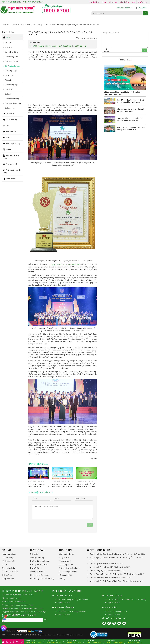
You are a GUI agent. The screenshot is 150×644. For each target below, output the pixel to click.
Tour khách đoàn (9, 554)
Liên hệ (62, 579)
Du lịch (27, 25)
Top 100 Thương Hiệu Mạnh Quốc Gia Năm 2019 (110, 578)
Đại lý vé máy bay (9, 568)
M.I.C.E (7, 137)
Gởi (90, 525)
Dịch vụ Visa (7, 575)
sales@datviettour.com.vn (16, 601)
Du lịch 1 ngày (10, 108)
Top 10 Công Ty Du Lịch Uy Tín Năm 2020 (107, 571)
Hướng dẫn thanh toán (40, 561)
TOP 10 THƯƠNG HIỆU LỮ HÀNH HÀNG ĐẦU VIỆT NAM (22, 2)
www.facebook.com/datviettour (21, 605)
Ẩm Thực (8, 43)
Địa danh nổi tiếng (11, 52)
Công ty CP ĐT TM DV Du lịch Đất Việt (64, 264)
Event (104, 2)
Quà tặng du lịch (37, 572)
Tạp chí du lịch (10, 164)
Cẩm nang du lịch (11, 71)
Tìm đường (4, 619)
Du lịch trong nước (12, 57)
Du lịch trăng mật (11, 85)
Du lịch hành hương (12, 99)
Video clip (8, 80)
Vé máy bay (113, 2)
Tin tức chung (65, 561)
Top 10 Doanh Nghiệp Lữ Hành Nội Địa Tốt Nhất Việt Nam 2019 (117, 574)
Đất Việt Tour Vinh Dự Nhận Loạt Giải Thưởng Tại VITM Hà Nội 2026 (39, 485)
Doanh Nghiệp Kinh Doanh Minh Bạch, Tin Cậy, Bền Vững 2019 (116, 581)
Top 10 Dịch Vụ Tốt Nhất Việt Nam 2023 (106, 564)
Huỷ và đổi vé (36, 568)
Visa (134, 2)
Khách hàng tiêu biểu (68, 572)
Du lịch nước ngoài (12, 61)
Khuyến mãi (9, 75)
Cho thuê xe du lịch (10, 572)
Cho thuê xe (125, 2)
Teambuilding (8, 557)
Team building (94, 2)
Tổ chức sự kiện (8, 561)
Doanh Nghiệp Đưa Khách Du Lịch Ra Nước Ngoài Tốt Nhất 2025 (117, 554)
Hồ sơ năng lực (65, 575)
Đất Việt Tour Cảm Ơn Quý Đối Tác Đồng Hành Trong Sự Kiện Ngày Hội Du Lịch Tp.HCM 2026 (62, 485)
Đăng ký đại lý (8, 579)
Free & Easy (9, 178)
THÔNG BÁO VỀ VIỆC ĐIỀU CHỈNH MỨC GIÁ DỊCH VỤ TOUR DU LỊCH (86, 485)
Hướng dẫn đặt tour (39, 565)
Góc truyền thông (11, 143)
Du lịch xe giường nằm (13, 103)
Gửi (144, 50)
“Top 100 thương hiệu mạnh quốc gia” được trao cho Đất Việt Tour (58, 46)
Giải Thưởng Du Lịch (40, 25)
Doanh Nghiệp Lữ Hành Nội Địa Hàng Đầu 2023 (110, 567)
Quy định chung (37, 557)
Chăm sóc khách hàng (11, 157)
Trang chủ (5, 25)
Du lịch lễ (8, 94)
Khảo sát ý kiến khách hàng (42, 579)
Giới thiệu (34, 554)
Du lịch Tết (9, 89)
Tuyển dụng (142, 2)
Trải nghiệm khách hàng (12, 171)
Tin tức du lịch (17, 25)
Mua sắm (8, 47)
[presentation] (50, 527)
